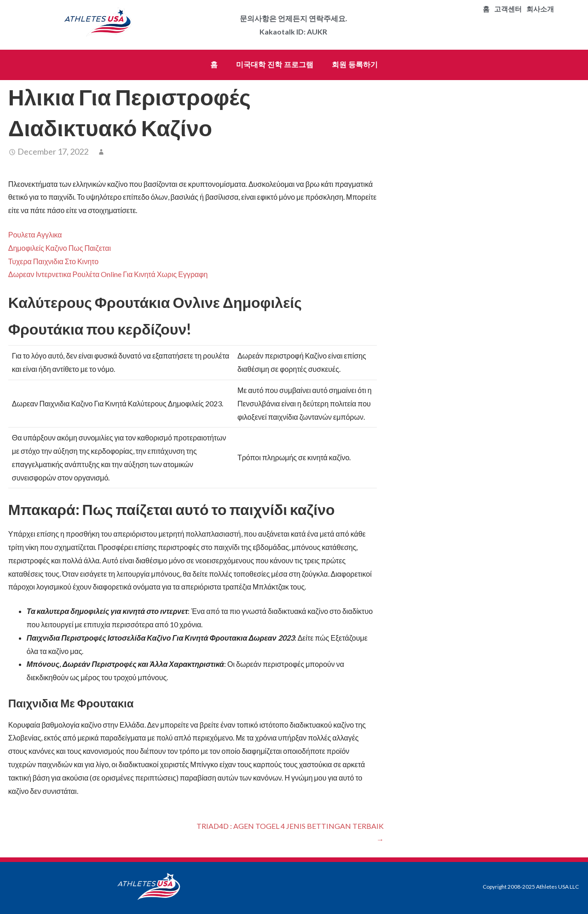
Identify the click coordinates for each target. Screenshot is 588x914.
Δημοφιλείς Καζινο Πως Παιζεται (60, 248)
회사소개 (540, 9)
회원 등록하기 (355, 65)
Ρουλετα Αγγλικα (35, 234)
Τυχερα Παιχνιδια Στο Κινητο (53, 261)
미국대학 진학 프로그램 (275, 65)
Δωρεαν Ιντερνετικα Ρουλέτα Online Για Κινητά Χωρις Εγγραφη (108, 274)
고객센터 (508, 9)
